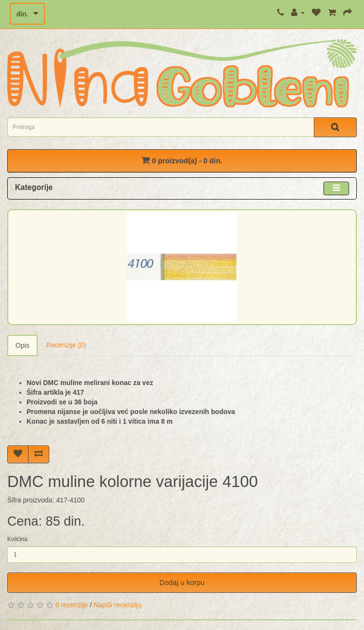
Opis (22, 345)
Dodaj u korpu (182, 582)
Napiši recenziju (118, 605)
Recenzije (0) (66, 345)
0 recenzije (71, 605)
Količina (17, 539)
